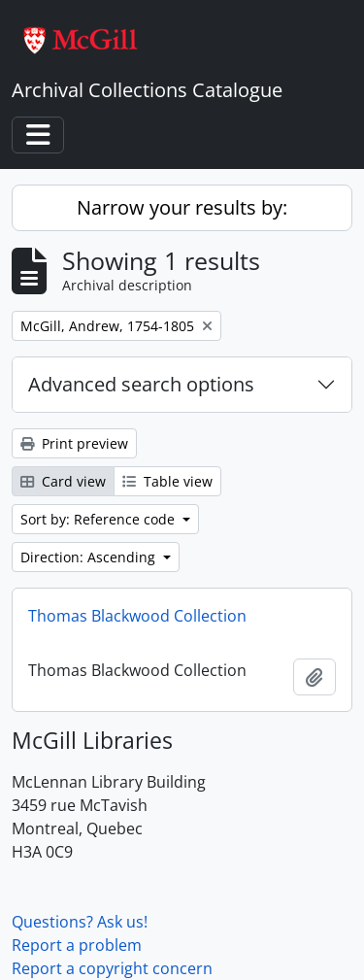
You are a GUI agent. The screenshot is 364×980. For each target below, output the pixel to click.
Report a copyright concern (112, 968)
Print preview (74, 443)
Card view (63, 481)
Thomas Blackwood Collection (137, 616)
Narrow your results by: (182, 207)
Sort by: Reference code (99, 519)
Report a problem (77, 945)
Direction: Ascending (90, 557)
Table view (167, 481)
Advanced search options (141, 384)
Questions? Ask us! (80, 922)
